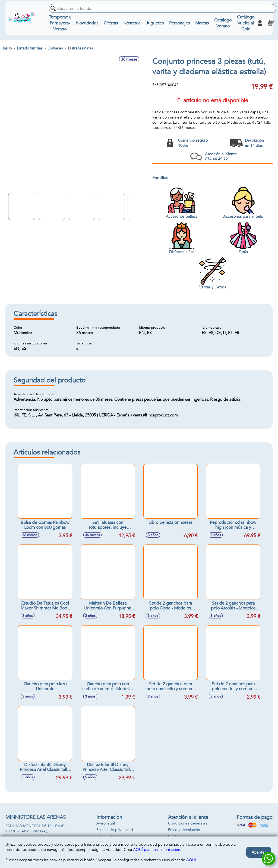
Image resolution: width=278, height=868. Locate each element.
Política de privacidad (115, 830)
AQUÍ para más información (157, 850)
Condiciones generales (188, 823)
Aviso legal (106, 823)
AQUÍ (191, 860)
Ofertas (111, 23)
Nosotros (132, 23)
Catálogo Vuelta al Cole (246, 23)
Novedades (87, 23)
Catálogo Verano (223, 23)
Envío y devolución (184, 830)
